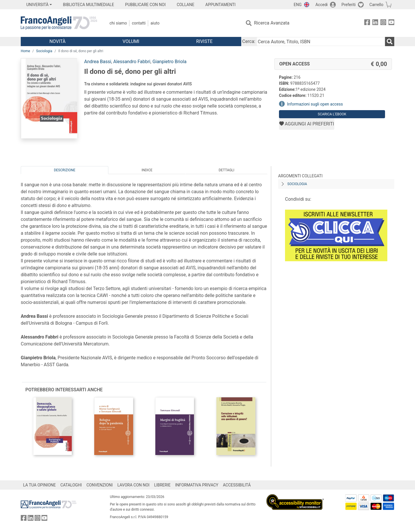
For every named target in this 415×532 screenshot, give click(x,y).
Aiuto (155, 23)
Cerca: (249, 41)
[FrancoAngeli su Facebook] (367, 23)
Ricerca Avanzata (272, 23)
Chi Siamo (118, 23)
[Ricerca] (390, 42)
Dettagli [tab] (227, 170)
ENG (298, 5)
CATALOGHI (71, 485)
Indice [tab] (147, 170)
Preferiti (349, 5)
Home (25, 51)
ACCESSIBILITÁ (237, 485)
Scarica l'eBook (332, 114)
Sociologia (44, 51)
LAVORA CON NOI (133, 485)
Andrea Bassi (98, 62)
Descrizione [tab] (65, 170)
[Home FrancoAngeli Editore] (59, 23)
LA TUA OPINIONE (39, 485)
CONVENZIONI (100, 485)
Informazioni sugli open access (315, 104)
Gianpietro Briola (169, 62)
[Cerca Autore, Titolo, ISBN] (321, 42)
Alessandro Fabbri (132, 62)
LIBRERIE (162, 485)
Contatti (139, 23)
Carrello (376, 5)
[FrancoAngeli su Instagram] (383, 23)
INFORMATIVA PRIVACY (197, 485)
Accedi (321, 5)
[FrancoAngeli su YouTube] (391, 23)
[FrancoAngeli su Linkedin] (375, 23)
